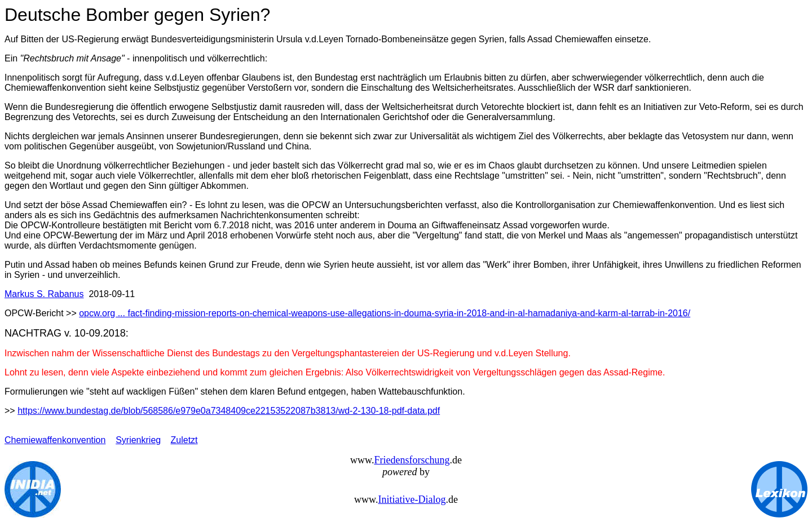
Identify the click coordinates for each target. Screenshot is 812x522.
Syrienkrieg (138, 440)
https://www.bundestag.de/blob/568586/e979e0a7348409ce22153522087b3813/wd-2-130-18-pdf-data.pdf (229, 411)
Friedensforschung (412, 460)
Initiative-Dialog (412, 499)
